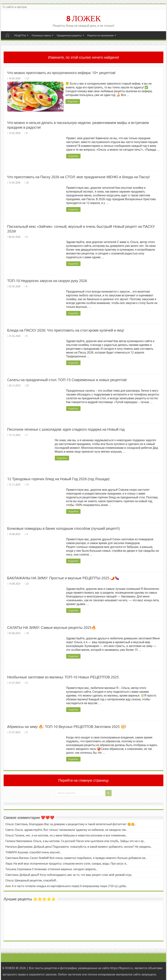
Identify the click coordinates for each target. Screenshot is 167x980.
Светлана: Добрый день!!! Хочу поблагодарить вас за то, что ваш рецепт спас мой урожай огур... (69, 874)
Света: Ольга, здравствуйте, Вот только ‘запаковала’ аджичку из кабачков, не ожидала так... (66, 829)
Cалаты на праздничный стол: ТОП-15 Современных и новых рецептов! (67, 379)
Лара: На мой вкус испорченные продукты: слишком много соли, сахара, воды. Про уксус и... (67, 863)
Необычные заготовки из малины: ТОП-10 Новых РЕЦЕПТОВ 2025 (63, 677)
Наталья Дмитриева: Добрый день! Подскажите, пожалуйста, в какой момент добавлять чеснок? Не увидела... (79, 846)
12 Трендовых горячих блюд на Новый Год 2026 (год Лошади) (58, 479)
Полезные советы (41, 35)
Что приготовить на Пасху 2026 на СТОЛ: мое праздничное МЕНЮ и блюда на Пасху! (79, 177)
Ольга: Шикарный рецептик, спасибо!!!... (32, 880)
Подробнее (73, 101)
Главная (7, 35)
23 (27, 182)
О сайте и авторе (15, 7)
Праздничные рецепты (69, 35)
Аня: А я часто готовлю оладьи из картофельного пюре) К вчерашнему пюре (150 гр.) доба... (66, 886)
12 (27, 78)
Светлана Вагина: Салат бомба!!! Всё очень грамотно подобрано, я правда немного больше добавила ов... (76, 858)
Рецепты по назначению (101, 35)
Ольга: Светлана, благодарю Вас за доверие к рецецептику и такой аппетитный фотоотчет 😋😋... (71, 824)
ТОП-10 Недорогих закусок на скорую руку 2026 (47, 280)
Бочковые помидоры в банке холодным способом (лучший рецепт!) (63, 528)
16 (27, 633)
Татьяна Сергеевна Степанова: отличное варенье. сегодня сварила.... (52, 869)
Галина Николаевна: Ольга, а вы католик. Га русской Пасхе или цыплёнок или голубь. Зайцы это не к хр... (75, 841)
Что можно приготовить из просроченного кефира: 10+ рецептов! (61, 73)
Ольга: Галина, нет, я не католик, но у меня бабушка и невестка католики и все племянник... (66, 835)
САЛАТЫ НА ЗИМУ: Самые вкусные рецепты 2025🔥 (52, 627)
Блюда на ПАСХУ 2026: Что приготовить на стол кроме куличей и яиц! (66, 330)
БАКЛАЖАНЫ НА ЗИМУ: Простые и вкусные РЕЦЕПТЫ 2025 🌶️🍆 (63, 578)
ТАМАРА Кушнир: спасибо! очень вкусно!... (33, 852)
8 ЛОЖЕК (83, 19)
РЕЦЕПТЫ (20, 35)
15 (27, 484)
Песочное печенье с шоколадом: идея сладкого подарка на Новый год (66, 429)
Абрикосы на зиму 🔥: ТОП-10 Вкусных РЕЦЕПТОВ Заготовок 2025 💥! (67, 726)
